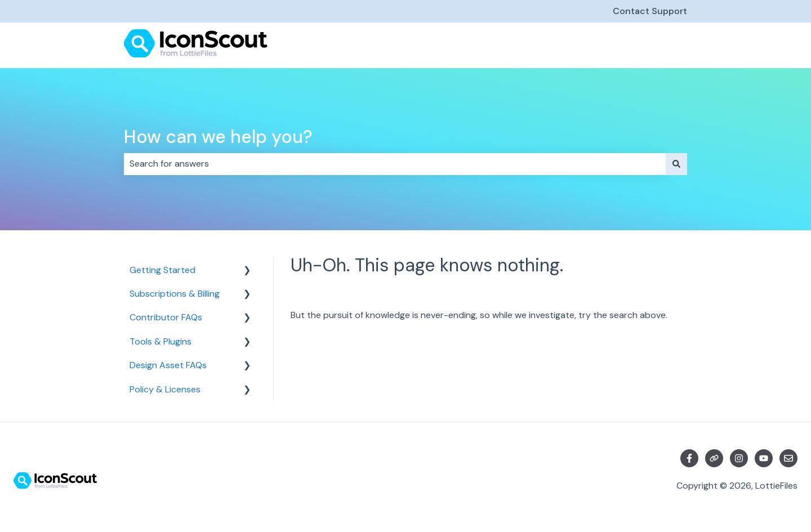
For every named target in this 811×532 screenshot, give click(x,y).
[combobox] (395, 164)
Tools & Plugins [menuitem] (161, 341)
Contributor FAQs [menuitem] (166, 317)
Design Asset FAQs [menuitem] (168, 365)
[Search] (676, 164)
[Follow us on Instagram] (739, 458)
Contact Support (650, 11)
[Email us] (788, 458)
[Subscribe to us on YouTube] (764, 458)
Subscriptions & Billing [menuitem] (175, 294)
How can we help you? (218, 137)
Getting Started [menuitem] (162, 270)
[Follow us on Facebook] (689, 458)
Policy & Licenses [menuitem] (165, 389)
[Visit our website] (714, 458)
